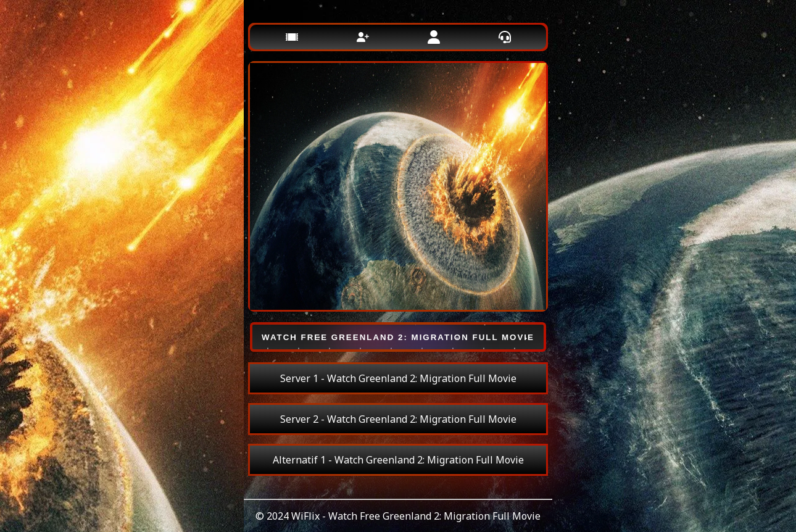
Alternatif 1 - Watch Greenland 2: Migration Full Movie (398, 460)
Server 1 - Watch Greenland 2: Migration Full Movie (398, 378)
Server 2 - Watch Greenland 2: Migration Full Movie (398, 419)
